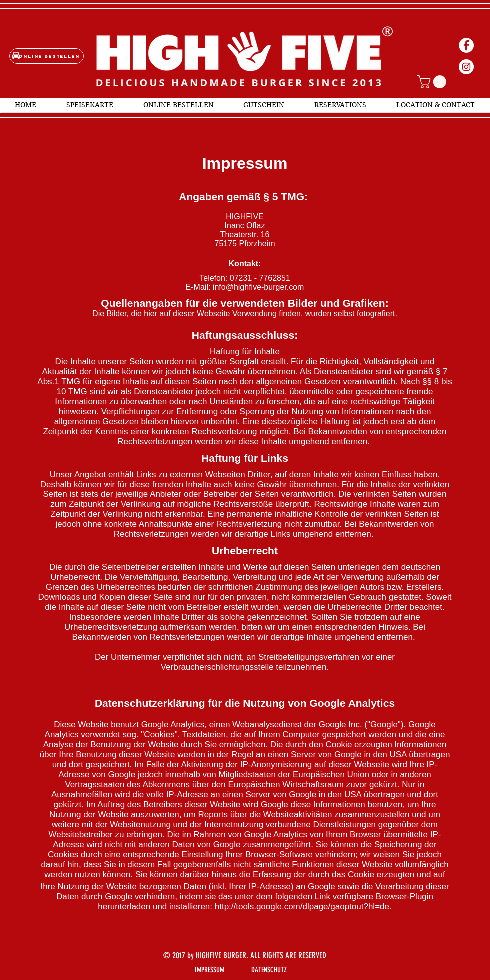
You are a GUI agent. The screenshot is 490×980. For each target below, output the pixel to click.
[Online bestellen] (47, 56)
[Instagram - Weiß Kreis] (466, 67)
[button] (433, 82)
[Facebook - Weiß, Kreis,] (466, 45)
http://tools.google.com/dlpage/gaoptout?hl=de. (303, 906)
